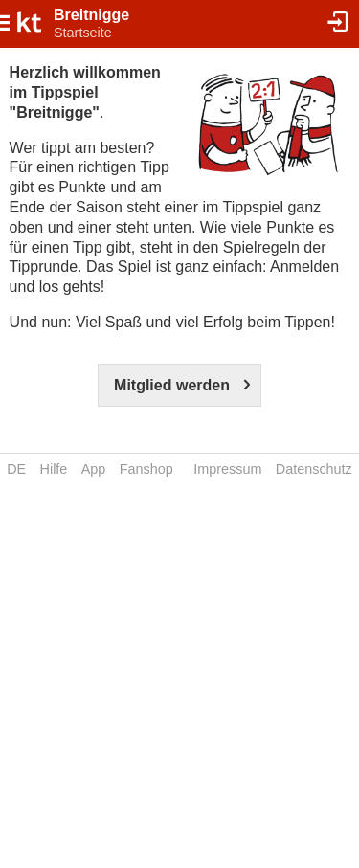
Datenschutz (314, 469)
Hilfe (54, 469)
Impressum (227, 469)
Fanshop (146, 469)
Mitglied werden (172, 385)
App (94, 469)
